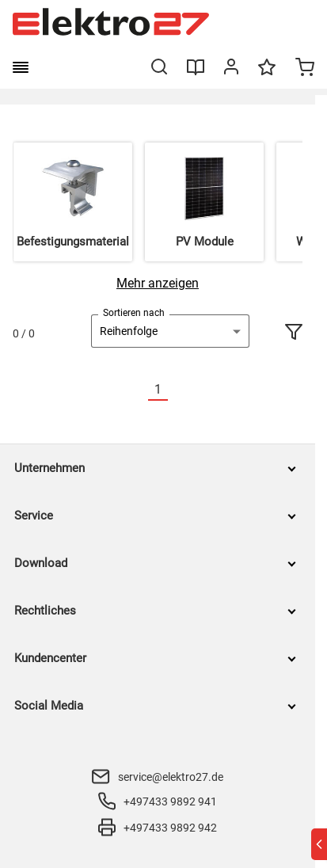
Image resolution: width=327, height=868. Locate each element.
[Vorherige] (139, 390)
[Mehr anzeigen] (158, 283)
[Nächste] (177, 390)
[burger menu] (21, 67)
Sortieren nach (134, 313)
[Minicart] (305, 69)
